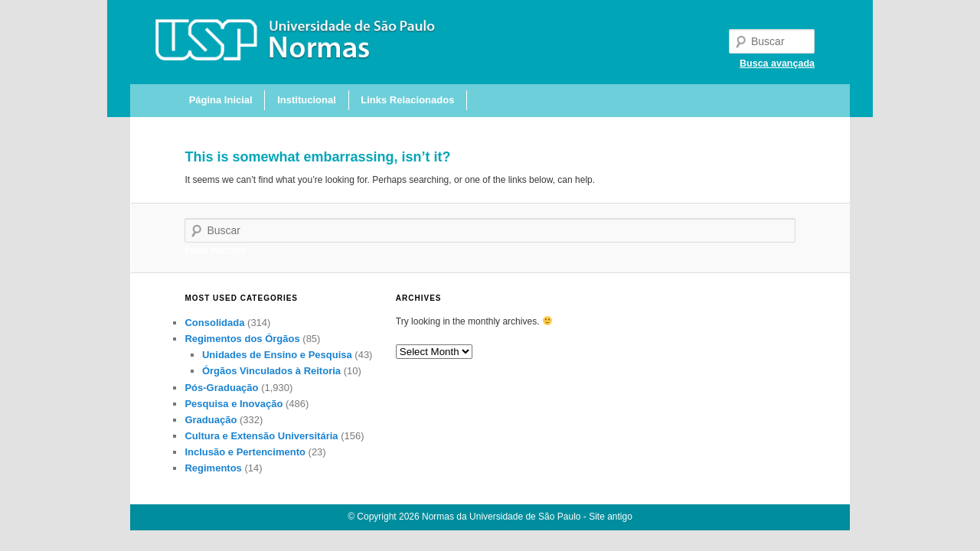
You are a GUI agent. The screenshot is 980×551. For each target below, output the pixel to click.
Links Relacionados (407, 100)
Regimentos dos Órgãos (242, 339)
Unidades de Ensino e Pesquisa (277, 355)
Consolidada (214, 323)
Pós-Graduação (221, 388)
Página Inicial (221, 100)
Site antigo (611, 517)
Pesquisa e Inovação (234, 404)
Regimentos (213, 468)
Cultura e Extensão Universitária (261, 436)
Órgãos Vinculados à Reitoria (271, 371)
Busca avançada (777, 64)
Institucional (307, 100)
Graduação (211, 420)
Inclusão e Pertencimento (245, 452)
